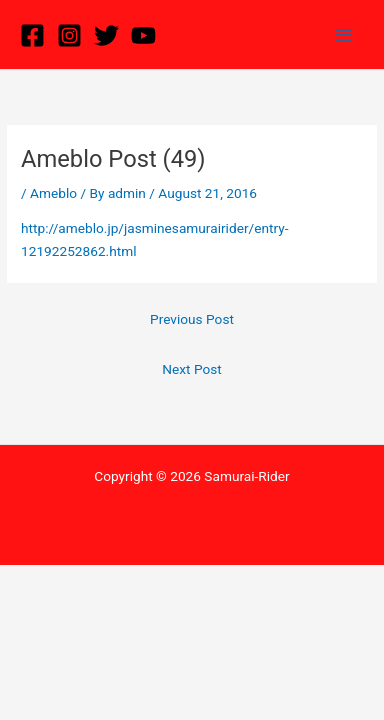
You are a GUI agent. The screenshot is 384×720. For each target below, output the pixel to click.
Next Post (192, 369)
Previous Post (192, 319)
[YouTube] (143, 35)
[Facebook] (32, 35)
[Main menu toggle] (344, 34)
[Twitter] (106, 35)
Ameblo (53, 193)
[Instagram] (69, 35)
